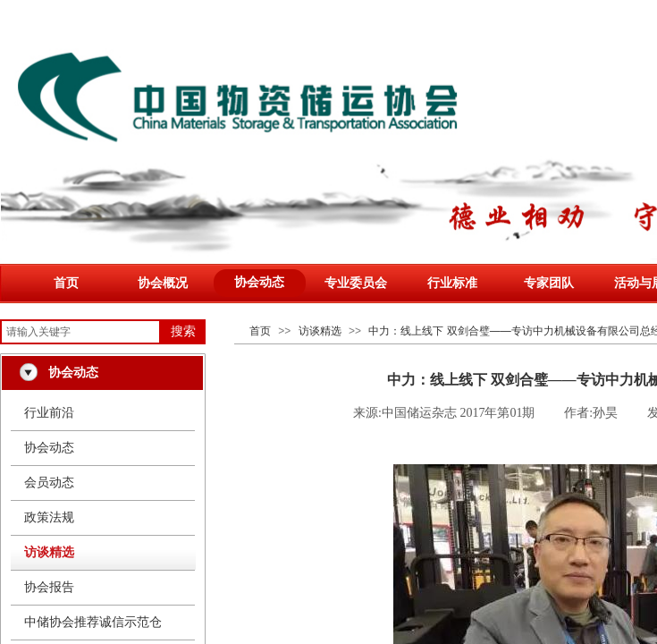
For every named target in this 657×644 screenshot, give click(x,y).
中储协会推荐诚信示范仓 (93, 622)
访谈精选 (320, 331)
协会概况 (163, 283)
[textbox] (80, 332)
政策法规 (49, 517)
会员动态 (49, 483)
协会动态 (259, 282)
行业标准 (452, 283)
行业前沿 (49, 413)
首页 (66, 283)
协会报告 (49, 587)
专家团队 (549, 283)
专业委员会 (356, 283)
